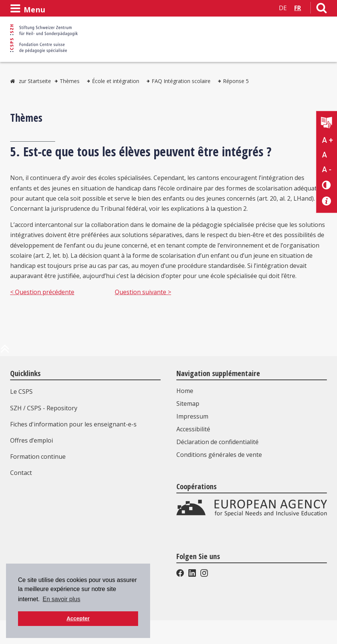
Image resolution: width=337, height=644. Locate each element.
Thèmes (70, 81)
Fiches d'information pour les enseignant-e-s (73, 424)
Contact (21, 473)
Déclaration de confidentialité (217, 442)
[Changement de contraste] (327, 185)
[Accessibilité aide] (327, 201)
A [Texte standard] (324, 155)
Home (185, 391)
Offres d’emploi (32, 440)
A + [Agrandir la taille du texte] (327, 140)
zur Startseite (35, 81)
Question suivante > (143, 292)
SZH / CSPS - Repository (44, 408)
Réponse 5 (236, 81)
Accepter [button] (78, 618)
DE (283, 8)
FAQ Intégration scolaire (181, 81)
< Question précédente (42, 292)
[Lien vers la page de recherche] (322, 9)
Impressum (192, 416)
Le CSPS (21, 392)
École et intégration (116, 81)
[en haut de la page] (5, 352)
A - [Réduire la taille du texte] (327, 169)
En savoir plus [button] (61, 599)
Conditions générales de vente (219, 455)
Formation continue (38, 457)
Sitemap (188, 404)
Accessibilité (193, 429)
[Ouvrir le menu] (28, 9)
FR (298, 8)
